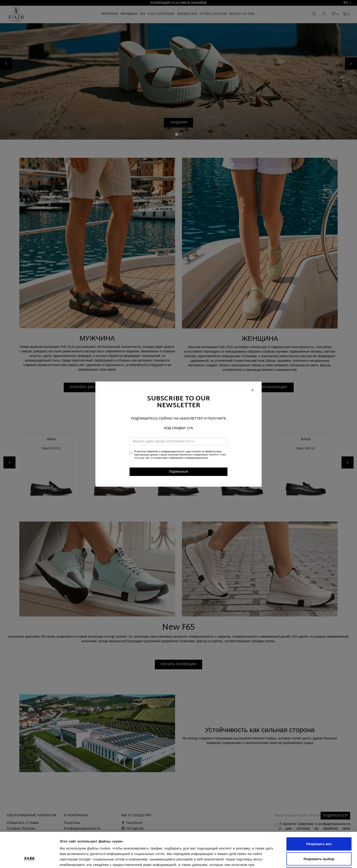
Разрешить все (319, 811)
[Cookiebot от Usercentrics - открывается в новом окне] (29, 859)
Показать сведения (76, 859)
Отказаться (319, 841)
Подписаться (178, 472)
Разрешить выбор (319, 826)
